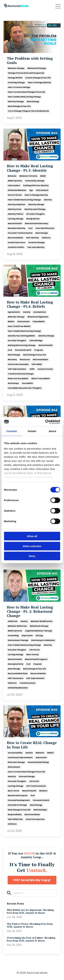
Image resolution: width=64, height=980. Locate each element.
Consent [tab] (12, 431)
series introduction (35, 819)
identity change (16, 102)
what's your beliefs (41, 379)
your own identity (36, 247)
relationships (40, 810)
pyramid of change (17, 805)
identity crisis (15, 209)
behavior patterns (28, 176)
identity (48, 200)
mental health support (36, 659)
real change (33, 102)
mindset (43, 791)
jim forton (34, 650)
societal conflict (16, 247)
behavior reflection (17, 626)
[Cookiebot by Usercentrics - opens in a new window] (46, 422)
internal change (27, 777)
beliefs (11, 322)
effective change (16, 762)
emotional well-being (38, 762)
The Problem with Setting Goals (30, 61)
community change (35, 181)
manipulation (33, 219)
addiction (13, 621)
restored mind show (18, 674)
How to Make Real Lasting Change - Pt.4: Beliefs (30, 304)
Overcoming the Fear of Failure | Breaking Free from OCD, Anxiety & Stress (31, 939)
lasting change (16, 219)
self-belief (37, 364)
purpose (37, 664)
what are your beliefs (18, 379)
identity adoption (16, 204)
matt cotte (13, 791)
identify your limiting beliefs (22, 336)
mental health (15, 223)
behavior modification (41, 621)
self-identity (32, 238)
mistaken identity (17, 228)
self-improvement (35, 678)
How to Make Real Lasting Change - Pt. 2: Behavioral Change (30, 612)
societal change (36, 242)
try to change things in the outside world (28, 111)
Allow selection (32, 546)
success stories (45, 369)
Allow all (32, 536)
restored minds (15, 238)
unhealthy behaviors (18, 688)
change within (15, 78)
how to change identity (39, 83)
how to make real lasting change (24, 97)
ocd (30, 228)
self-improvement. (17, 369)
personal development (19, 800)
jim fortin (34, 781)
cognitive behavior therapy (38, 631)
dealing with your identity (36, 185)
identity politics (16, 214)
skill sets (46, 238)
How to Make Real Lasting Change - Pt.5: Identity (30, 168)
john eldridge (36, 341)
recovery (12, 360)
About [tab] (52, 431)
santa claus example (18, 364)
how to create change (19, 87)
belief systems (15, 181)
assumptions (40, 312)
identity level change (35, 209)
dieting (39, 636)
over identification (45, 228)
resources (25, 360)
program (39, 350)
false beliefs (39, 322)
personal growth (23, 350)
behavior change (16, 68)
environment (42, 190)
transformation (27, 683)
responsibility (15, 815)
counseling (13, 636)
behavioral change (37, 68)
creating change (16, 83)
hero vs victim (15, 195)
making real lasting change (22, 345)
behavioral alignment (38, 317)
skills (32, 369)
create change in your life (38, 78)
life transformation (36, 786)
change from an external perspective (26, 73)
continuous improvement (20, 758)
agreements (14, 312)
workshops (13, 383)
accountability (15, 753)
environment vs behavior (43, 640)
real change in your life (19, 106)
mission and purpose (18, 796)
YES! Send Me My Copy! (32, 880)
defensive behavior (17, 190)
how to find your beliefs (19, 326)
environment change (18, 640)
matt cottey (32, 655)
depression (27, 636)
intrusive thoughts (35, 214)
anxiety (27, 312)
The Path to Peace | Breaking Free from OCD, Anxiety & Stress (30, 925)
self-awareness (16, 678)
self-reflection (15, 819)
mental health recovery (37, 223)
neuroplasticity (16, 664)
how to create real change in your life (26, 92)
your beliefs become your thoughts (25, 388)
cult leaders (14, 185)
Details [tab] (32, 431)
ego (31, 190)
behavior (12, 176)
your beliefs (27, 383)
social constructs (17, 242)
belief (43, 176)
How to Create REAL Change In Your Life (32, 745)
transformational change (21, 374)
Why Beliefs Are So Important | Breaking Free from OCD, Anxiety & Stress (30, 911)
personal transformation (20, 233)
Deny (32, 556)
